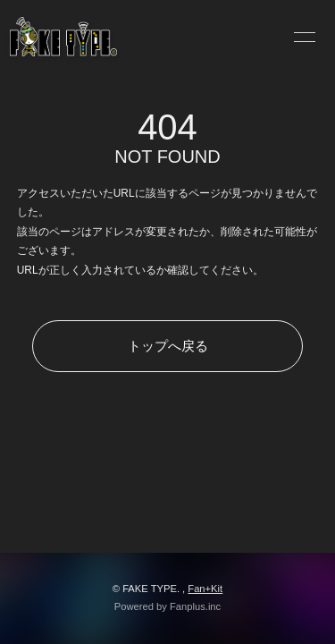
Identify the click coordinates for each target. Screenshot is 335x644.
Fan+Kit (205, 589)
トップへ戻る (168, 346)
